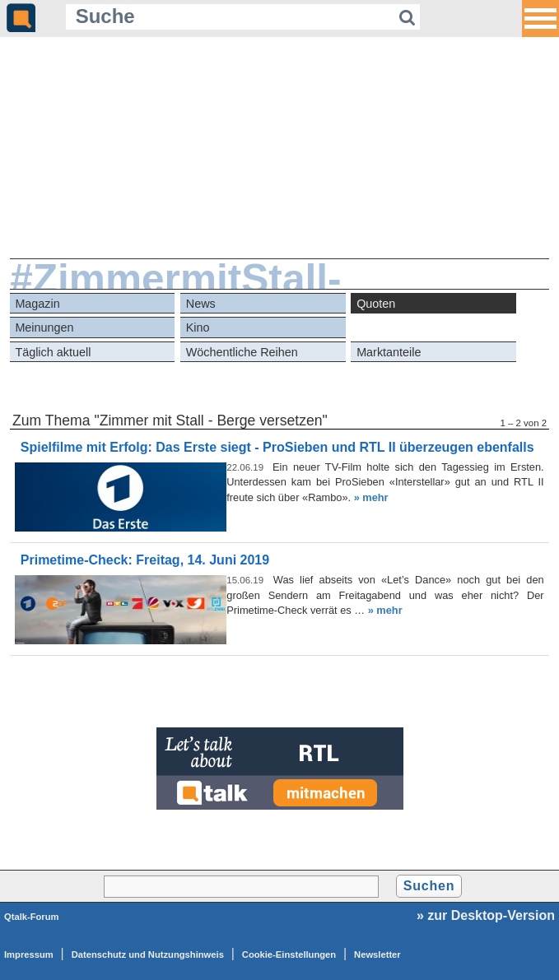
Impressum (29, 954)
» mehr (371, 497)
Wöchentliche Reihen (242, 352)
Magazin (37, 304)
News (201, 304)
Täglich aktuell (53, 352)
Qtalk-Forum (32, 917)
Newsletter (377, 954)
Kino (198, 327)
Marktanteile (389, 352)
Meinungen (44, 327)
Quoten (376, 304)
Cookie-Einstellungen (289, 954)
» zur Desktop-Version (486, 915)
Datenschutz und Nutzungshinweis (148, 954)
